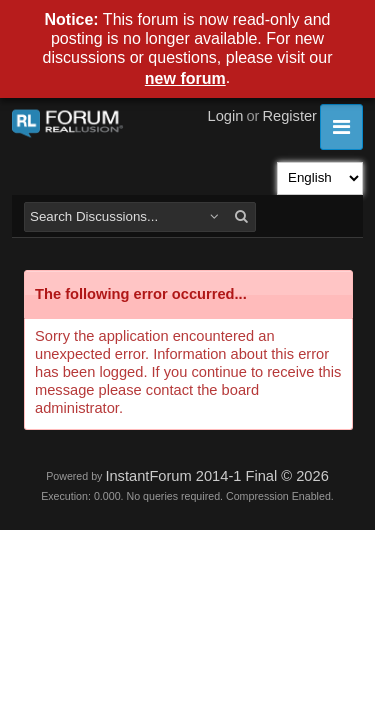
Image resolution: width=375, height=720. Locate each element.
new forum (185, 78)
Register (289, 116)
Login (226, 116)
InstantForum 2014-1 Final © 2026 (216, 476)
